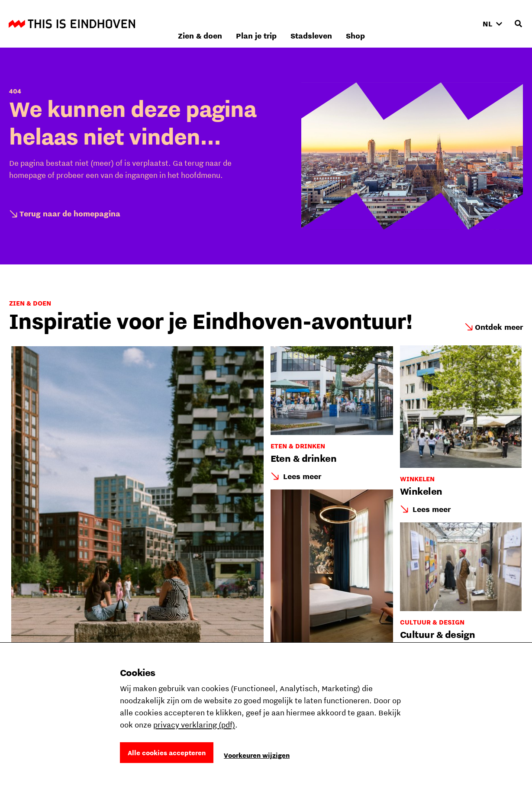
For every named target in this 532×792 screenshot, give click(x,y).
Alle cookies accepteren (167, 753)
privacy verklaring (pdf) (194, 725)
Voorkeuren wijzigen (257, 755)
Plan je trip (357, 24)
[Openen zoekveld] (518, 24)
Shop (456, 24)
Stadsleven (412, 24)
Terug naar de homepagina (70, 214)
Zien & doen (300, 24)
